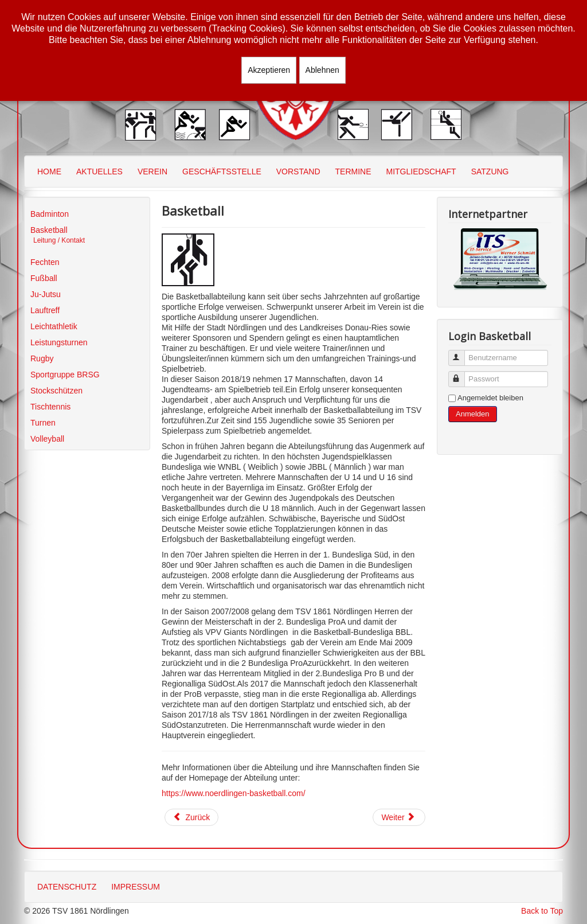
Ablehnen (322, 70)
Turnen (43, 423)
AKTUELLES (99, 171)
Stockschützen (56, 391)
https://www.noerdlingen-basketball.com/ (234, 793)
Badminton (50, 214)
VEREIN (152, 171)
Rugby (42, 358)
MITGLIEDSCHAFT (421, 171)
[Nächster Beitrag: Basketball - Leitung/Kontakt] (399, 817)
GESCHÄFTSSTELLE (222, 171)
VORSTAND (298, 171)
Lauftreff (45, 310)
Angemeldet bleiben (490, 398)
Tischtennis (50, 407)
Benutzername (462, 353)
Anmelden (473, 414)
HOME (49, 171)
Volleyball (47, 439)
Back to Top (542, 911)
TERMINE (353, 171)
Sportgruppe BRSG (65, 375)
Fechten (45, 262)
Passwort (462, 374)
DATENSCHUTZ (67, 887)
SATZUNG (490, 171)
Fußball (44, 278)
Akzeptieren (269, 70)
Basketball (49, 230)
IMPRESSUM (136, 887)
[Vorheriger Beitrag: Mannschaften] (191, 817)
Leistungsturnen (59, 342)
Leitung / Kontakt (59, 240)
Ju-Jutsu (46, 294)
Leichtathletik (54, 326)
